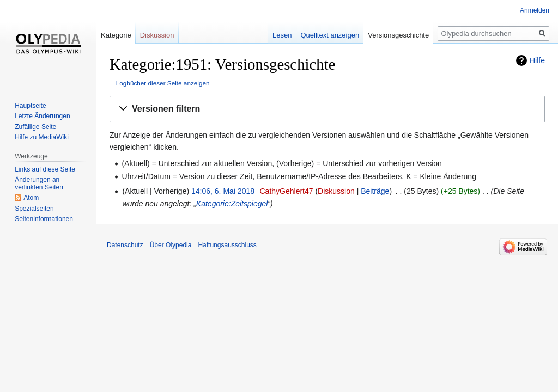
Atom (31, 198)
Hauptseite (30, 106)
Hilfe (537, 60)
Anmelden (535, 10)
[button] (327, 109)
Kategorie (116, 35)
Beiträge (375, 191)
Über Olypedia (171, 245)
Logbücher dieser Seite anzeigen (163, 83)
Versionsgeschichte (398, 35)
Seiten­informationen (44, 219)
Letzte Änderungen (42, 116)
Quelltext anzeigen (330, 35)
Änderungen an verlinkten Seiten (39, 183)
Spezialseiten (34, 209)
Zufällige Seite (35, 127)
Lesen (282, 35)
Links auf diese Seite (45, 169)
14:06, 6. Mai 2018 (223, 191)
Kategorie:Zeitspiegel (232, 204)
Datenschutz (125, 245)
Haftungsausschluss (227, 245)
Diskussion (336, 191)
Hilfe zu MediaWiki (42, 137)
